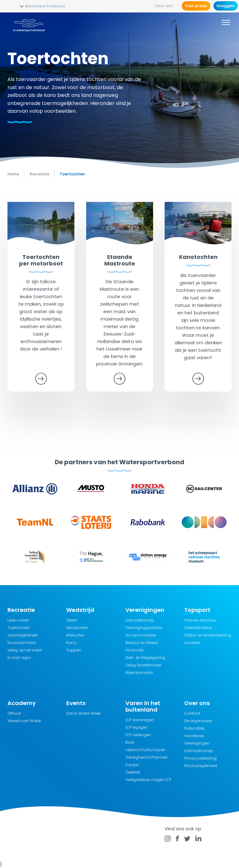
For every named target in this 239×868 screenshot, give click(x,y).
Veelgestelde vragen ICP (148, 780)
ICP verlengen (138, 735)
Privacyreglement (201, 766)
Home (13, 174)
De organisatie (198, 721)
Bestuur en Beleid (142, 643)
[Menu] (226, 23)
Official (14, 713)
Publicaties (194, 728)
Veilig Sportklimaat (143, 665)
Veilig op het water (25, 650)
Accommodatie (141, 635)
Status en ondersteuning (208, 635)
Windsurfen (77, 628)
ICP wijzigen (136, 727)
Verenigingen (197, 743)
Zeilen (72, 620)
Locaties (192, 643)
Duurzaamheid (22, 643)
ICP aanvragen (140, 720)
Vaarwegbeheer (23, 635)
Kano (71, 643)
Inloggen (226, 6)
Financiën (135, 650)
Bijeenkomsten (139, 672)
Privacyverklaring (200, 758)
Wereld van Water (24, 721)
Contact (192, 713)
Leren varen (18, 620)
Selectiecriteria (198, 628)
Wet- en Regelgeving (145, 658)
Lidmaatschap (140, 620)
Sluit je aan (196, 6)
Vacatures (194, 736)
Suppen (74, 650)
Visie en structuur (200, 620)
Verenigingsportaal (144, 628)
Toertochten (19, 628)
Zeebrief (133, 772)
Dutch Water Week (83, 713)
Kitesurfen (75, 635)
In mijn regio (19, 658)
